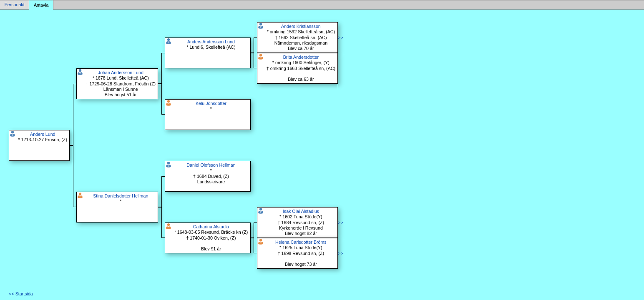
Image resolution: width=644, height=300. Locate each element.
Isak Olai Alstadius (301, 211)
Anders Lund (43, 134)
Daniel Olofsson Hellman (211, 165)
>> (340, 37)
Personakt (15, 5)
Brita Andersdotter (301, 57)
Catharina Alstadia (211, 227)
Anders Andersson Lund (211, 42)
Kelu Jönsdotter (211, 103)
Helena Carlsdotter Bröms (301, 242)
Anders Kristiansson (301, 26)
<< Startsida (21, 294)
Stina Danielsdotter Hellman (121, 196)
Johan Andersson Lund (121, 72)
